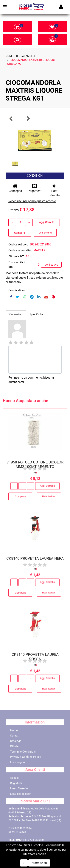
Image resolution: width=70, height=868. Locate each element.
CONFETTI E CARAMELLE (21, 56)
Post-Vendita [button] (55, 191)
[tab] (16, 314)
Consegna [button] (15, 188)
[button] (11, 119)
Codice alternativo (20, 250)
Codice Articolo (18, 244)
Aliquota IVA (16, 256)
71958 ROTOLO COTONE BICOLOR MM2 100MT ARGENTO (35, 466)
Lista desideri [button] (45, 233)
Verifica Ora (51, 265)
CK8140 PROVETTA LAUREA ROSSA (35, 658)
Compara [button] (20, 233)
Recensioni (16, 314)
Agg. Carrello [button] (47, 222)
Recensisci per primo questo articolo (32, 201)
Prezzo (14, 210)
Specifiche (36, 314)
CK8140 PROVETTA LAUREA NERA (35, 560)
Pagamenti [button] (35, 188)
